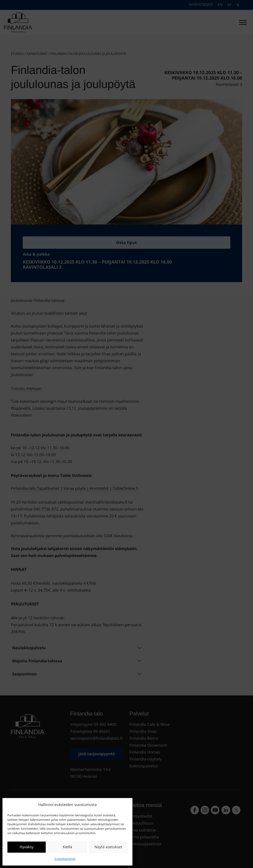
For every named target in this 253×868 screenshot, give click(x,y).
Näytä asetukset (108, 847)
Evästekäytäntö (65, 859)
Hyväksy (27, 847)
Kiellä (67, 847)
